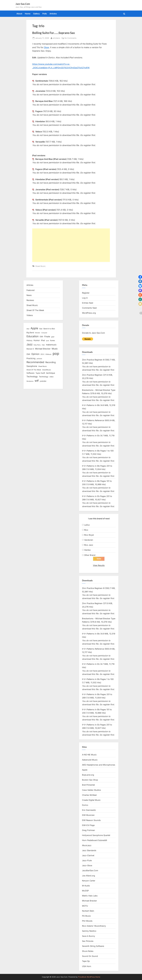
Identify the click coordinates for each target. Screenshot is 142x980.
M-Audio (86, 886)
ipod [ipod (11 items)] (48, 341)
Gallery (36, 14)
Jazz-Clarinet (88, 856)
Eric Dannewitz (89, 810)
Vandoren (89, 540)
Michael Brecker (89, 901)
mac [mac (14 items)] (43, 345)
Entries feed (88, 303)
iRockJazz (87, 845)
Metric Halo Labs (90, 896)
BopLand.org (88, 775)
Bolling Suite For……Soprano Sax (54, 33)
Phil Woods (87, 921)
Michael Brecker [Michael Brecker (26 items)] (43, 349)
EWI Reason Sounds (91, 820)
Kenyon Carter (89, 881)
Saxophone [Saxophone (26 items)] (32, 366)
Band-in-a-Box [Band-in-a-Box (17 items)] (49, 329)
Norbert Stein (88, 911)
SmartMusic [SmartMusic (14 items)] (47, 370)
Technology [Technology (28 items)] (32, 376)
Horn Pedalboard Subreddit (95, 840)
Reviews (30, 300)
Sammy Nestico (89, 931)
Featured (31, 290)
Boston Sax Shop (90, 780)
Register (86, 293)
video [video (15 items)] (51, 377)
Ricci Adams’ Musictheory (94, 926)
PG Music (86, 916)
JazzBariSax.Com (90, 871)
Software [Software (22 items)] (30, 373)
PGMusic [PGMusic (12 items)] (48, 354)
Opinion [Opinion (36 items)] (35, 354)
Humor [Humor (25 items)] (37, 340)
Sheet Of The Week (35, 310)
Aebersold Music (90, 760)
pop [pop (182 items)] (56, 354)
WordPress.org (89, 313)
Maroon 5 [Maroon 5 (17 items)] (30, 349)
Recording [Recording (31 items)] (51, 362)
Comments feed (89, 308)
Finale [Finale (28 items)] (47, 336)
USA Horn (87, 966)
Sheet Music (40, 266)
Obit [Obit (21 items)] (28, 354)
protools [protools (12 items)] (39, 359)
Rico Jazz (89, 545)
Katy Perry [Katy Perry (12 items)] (37, 345)
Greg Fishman (88, 830)
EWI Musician (88, 815)
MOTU (85, 906)
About (19, 14)
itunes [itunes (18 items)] (53, 340)
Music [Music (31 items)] (55, 349)
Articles (53, 14)
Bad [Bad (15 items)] (41, 329)
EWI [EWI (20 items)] (41, 337)
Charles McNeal (89, 795)
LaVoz (87, 525)
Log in (85, 298)
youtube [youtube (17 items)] (43, 381)
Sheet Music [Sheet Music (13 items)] (43, 366)
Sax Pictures (88, 941)
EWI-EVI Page (88, 825)
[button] (140, 277)
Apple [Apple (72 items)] (34, 328)
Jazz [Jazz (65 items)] (29, 344)
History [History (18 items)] (29, 340)
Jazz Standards (89, 850)
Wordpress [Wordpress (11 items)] (30, 381)
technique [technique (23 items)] (51, 373)
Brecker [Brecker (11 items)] (38, 333)
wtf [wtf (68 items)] (37, 381)
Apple (85, 770)
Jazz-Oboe (87, 866)
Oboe (46, 47)
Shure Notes (88, 951)
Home (28, 14)
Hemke (87, 550)
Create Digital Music (91, 800)
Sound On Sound (90, 956)
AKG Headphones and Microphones (99, 765)
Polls (45, 14)
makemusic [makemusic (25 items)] (51, 345)
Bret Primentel (88, 785)
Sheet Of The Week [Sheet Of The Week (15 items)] (34, 370)
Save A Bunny (88, 936)
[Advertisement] (71, 245)
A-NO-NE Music (89, 755)
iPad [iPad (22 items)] (43, 340)
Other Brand (90, 555)
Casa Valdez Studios (91, 790)
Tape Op (86, 961)
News (29, 295)
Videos (30, 315)
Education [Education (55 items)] (33, 336)
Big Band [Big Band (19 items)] (30, 333)
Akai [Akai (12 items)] (28, 329)
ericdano (57, 38)
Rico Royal (89, 535)
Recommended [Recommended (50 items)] (35, 362)
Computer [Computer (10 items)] (44, 333)
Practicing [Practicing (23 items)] (31, 358)
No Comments (70, 38)
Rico (86, 530)
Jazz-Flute (87, 861)
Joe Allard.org (88, 876)
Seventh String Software (93, 946)
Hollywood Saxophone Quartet (96, 835)
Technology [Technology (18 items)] (44, 377)
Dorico (85, 805)
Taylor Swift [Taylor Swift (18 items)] (40, 373)
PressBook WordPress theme (89, 977)
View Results (99, 565)
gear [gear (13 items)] (53, 337)
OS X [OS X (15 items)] (42, 354)
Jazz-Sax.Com (23, 4)
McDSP (85, 891)
